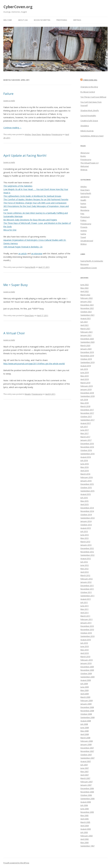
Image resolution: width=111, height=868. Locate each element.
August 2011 (86, 599)
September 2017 (87, 420)
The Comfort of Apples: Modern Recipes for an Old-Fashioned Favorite (36, 199)
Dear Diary (36, 134)
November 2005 (87, 812)
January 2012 (86, 582)
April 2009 (85, 694)
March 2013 (85, 542)
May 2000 (84, 842)
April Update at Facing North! (25, 155)
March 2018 (85, 406)
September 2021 (87, 315)
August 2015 (86, 494)
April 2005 (85, 819)
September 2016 (87, 454)
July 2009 (84, 684)
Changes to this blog (89, 87)
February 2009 (87, 700)
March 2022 (85, 295)
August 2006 (86, 802)
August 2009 (86, 680)
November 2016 (87, 447)
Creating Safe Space (89, 121)
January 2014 (86, 521)
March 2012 (85, 575)
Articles (28, 134)
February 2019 (87, 386)
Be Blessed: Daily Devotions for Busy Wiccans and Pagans (30, 220)
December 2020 (87, 339)
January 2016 (86, 481)
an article (23, 254)
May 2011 (84, 609)
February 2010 (87, 660)
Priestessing (62, 20)
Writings (77, 20)
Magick (28, 394)
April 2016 (85, 471)
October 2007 (86, 755)
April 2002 (85, 839)
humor (83, 203)
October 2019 (86, 359)
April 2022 (85, 291)
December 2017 (87, 410)
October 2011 (86, 592)
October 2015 (86, 487)
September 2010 (87, 636)
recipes (84, 230)
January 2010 (86, 663)
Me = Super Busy (16, 285)
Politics (83, 220)
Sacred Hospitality (88, 116)
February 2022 (87, 298)
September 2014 (87, 518)
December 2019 (87, 352)
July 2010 (84, 643)
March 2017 (85, 437)
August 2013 (86, 528)
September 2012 (87, 555)
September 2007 (87, 758)
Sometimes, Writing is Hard (92, 136)
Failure (8, 94)
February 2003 (87, 836)
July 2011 (84, 602)
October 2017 (86, 416)
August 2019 (86, 366)
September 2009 (87, 677)
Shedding (85, 126)
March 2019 (85, 383)
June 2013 (85, 535)
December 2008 (87, 707)
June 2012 (85, 565)
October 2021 (86, 312)
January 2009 (86, 704)
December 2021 (87, 305)
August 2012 (86, 558)
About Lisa (23, 20)
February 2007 (87, 782)
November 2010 (87, 629)
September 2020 (87, 342)
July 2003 (84, 832)
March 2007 (85, 778)
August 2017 (86, 423)
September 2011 (87, 596)
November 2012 (87, 552)
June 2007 (85, 768)
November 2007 (87, 751)
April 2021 (85, 325)
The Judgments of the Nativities (18, 186)
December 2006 (87, 788)
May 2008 (84, 731)
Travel (83, 237)
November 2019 (87, 356)
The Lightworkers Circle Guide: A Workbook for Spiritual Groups (32, 196)
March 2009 (85, 697)
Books (83, 156)
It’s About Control (88, 92)
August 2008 (86, 721)
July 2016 (84, 460)
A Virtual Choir (14, 333)
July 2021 (84, 322)
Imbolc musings (87, 131)
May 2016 (84, 467)
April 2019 (85, 379)
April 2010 (85, 653)
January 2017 (86, 440)
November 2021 (87, 308)
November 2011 (87, 589)
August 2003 (86, 829)
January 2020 (86, 349)
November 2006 (87, 792)
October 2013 (86, 525)
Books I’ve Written (42, 20)
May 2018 (84, 403)
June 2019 (85, 373)
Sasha (83, 234)
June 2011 (85, 606)
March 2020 (85, 345)
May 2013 (84, 538)
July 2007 (84, 765)
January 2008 (86, 744)
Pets (82, 214)
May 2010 (84, 650)
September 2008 (87, 717)
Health (83, 200)
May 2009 (84, 690)
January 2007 (86, 785)
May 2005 (84, 815)
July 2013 (84, 531)
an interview (37, 254)
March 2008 (85, 738)
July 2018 (84, 400)
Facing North (30, 267)
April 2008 (85, 734)
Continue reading (12, 128)
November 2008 (87, 711)
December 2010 (87, 626)
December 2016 (87, 444)
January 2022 (86, 301)
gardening (85, 197)
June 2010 (85, 646)
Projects (84, 227)
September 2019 (87, 362)
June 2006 (85, 809)
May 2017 (84, 433)
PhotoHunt (85, 217)
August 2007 (86, 761)
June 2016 (85, 464)
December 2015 (87, 484)
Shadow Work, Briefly (90, 110)
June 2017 (85, 430)
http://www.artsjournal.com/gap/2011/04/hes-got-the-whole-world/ (34, 364)
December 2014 (87, 508)
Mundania (46, 134)
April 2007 (85, 775)
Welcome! (8, 20)
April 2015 (85, 504)
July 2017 (84, 427)
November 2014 (87, 511)
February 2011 (87, 619)
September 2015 (87, 491)
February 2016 (87, 477)
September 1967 (87, 846)
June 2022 (85, 285)
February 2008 (87, 741)
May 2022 (84, 288)
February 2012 (87, 579)
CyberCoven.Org (90, 80)
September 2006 (87, 799)
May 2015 (84, 501)
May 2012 (84, 569)
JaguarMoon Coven (89, 268)
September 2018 (87, 396)
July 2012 (84, 562)
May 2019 (84, 376)
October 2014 (86, 515)
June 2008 (85, 728)
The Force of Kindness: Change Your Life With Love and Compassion (35, 203)
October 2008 (86, 714)
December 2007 (87, 748)
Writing (83, 244)
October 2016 (86, 450)
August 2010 (86, 640)
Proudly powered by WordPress (16, 863)
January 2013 (86, 545)
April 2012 (85, 572)
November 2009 (87, 670)
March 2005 (85, 822)
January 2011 (86, 623)
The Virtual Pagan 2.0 (89, 163)
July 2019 (84, 369)
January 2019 (86, 389)
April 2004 (85, 826)
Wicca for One (10, 230)
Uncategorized (87, 241)
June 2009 (85, 687)
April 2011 (85, 613)
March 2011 (85, 616)
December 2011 (87, 586)
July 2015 (84, 498)
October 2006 (86, 795)
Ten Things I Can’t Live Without (93, 97)
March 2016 (85, 474)
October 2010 (86, 633)
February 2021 (87, 332)
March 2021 (85, 329)
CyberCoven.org (18, 7)
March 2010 (85, 657)
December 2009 (87, 667)
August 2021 (86, 318)
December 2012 (87, 548)
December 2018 (87, 393)
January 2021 (86, 335)
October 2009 (86, 673)
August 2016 (86, 457)
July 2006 (84, 805)
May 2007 (84, 771)
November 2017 (87, 413)
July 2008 (84, 724)
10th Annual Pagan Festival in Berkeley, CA (23, 247)
